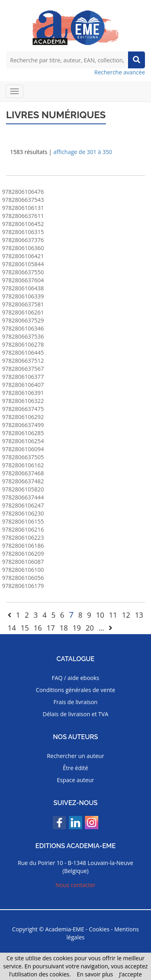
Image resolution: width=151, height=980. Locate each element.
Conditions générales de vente (75, 690)
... (101, 628)
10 (100, 615)
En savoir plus (95, 974)
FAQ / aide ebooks (75, 678)
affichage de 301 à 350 (83, 152)
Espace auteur (75, 780)
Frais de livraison (75, 702)
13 (139, 615)
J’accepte (131, 974)
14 (12, 628)
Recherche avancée (120, 72)
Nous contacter (76, 885)
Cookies (99, 929)
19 (77, 628)
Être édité (75, 768)
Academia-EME (65, 929)
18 (64, 628)
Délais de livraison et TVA (75, 714)
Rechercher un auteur (75, 756)
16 (38, 628)
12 (126, 615)
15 (25, 628)
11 (113, 615)
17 (51, 628)
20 (90, 628)
